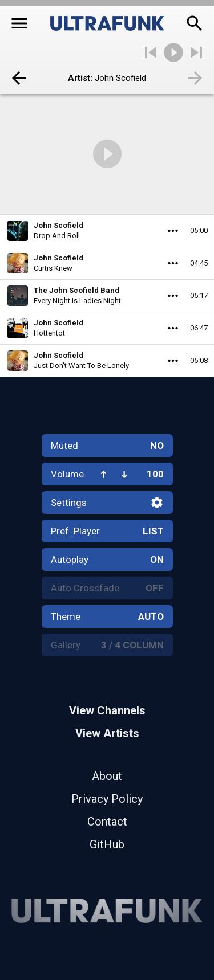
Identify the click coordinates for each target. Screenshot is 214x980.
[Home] (107, 23)
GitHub (107, 844)
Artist (79, 78)
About (107, 776)
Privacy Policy (107, 799)
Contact (107, 822)
